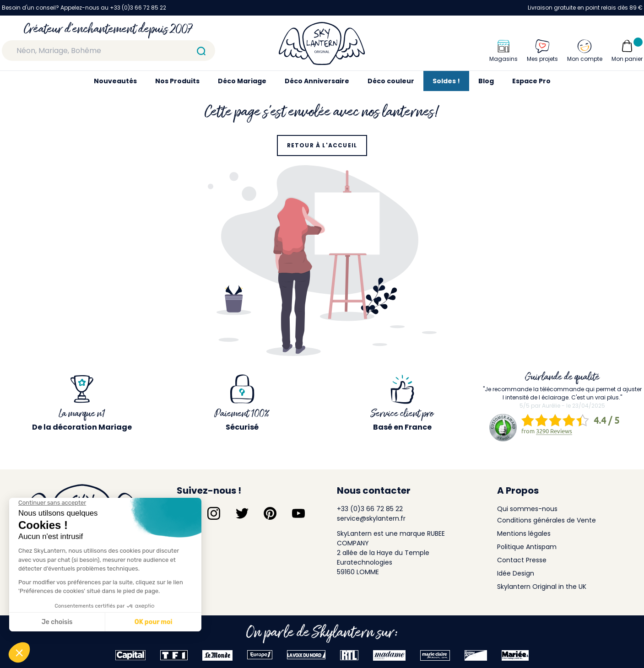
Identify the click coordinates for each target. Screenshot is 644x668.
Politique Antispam (527, 547)
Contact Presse (522, 560)
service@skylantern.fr (371, 518)
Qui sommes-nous (527, 509)
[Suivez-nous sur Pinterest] (270, 513)
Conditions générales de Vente (547, 520)
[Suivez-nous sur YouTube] (298, 513)
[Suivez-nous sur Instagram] (214, 513)
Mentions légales (524, 533)
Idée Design (516, 573)
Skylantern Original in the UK (542, 587)
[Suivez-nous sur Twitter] (242, 513)
